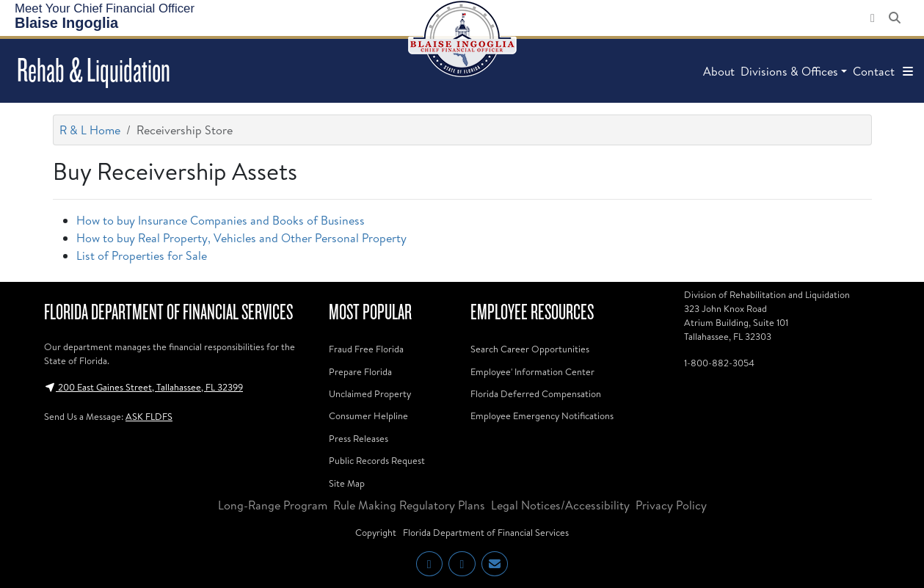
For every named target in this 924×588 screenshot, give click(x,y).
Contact (874, 71)
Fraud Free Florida (366, 349)
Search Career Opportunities (530, 349)
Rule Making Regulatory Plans (409, 505)
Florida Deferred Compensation (536, 393)
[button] (908, 71)
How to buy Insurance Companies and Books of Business (221, 220)
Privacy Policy (671, 505)
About (719, 71)
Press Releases (359, 438)
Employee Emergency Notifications (542, 415)
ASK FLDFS (149, 416)
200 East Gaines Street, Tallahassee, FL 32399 (143, 387)
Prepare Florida (360, 371)
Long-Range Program (273, 505)
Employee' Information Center (532, 371)
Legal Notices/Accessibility (560, 505)
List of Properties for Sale (142, 255)
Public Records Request (377, 460)
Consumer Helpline (368, 415)
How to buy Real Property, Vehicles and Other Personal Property (241, 238)
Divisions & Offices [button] (789, 71)
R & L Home (90, 130)
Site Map (347, 483)
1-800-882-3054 (719, 363)
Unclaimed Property (370, 393)
